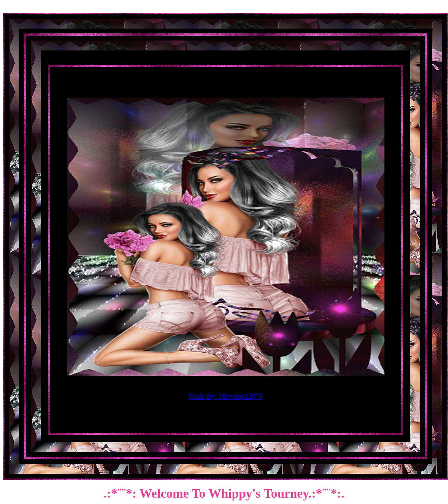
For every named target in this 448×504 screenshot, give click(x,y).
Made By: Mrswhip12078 (226, 396)
